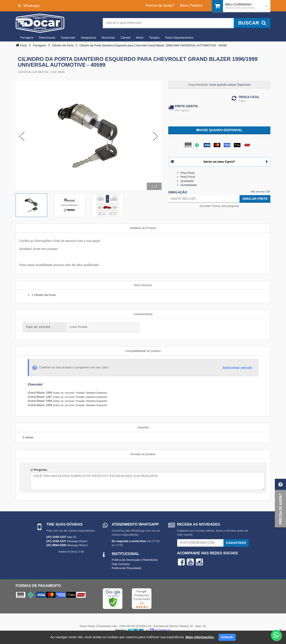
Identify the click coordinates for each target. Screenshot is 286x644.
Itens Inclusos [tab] (143, 285)
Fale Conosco (121, 564)
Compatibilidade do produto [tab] (143, 351)
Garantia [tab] (143, 427)
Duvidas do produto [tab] (143, 454)
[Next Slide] (156, 136)
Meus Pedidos (191, 5)
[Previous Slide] (22, 136)
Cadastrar (236, 543)
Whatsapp (29, 6)
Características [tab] (143, 314)
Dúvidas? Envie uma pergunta (219, 206)
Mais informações (200, 637)
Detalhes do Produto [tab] (143, 228)
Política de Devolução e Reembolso (135, 560)
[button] (280, 503)
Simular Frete (255, 199)
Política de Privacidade (126, 568)
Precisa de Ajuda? (160, 5)
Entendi (227, 637)
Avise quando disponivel (219, 130)
